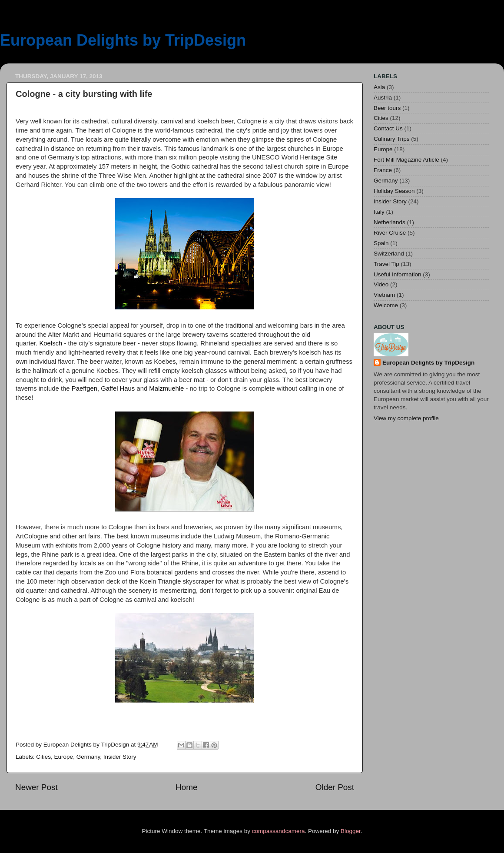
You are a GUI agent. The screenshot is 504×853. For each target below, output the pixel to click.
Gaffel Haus (118, 388)
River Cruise (390, 233)
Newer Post (36, 787)
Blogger (351, 831)
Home (186, 787)
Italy (379, 212)
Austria (383, 98)
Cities (43, 757)
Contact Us (388, 128)
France (383, 170)
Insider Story (120, 757)
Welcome (386, 305)
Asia (379, 87)
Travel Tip (386, 264)
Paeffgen (85, 388)
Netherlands (390, 222)
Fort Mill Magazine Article (406, 160)
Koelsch (51, 343)
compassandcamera (279, 831)
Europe (64, 757)
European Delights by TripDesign (123, 40)
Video (381, 284)
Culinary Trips (392, 139)
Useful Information (398, 274)
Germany (88, 757)
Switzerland (389, 254)
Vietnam (384, 295)
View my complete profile (406, 418)
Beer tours (387, 108)
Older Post (335, 787)
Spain (381, 243)
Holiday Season (394, 191)
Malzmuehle (166, 388)
